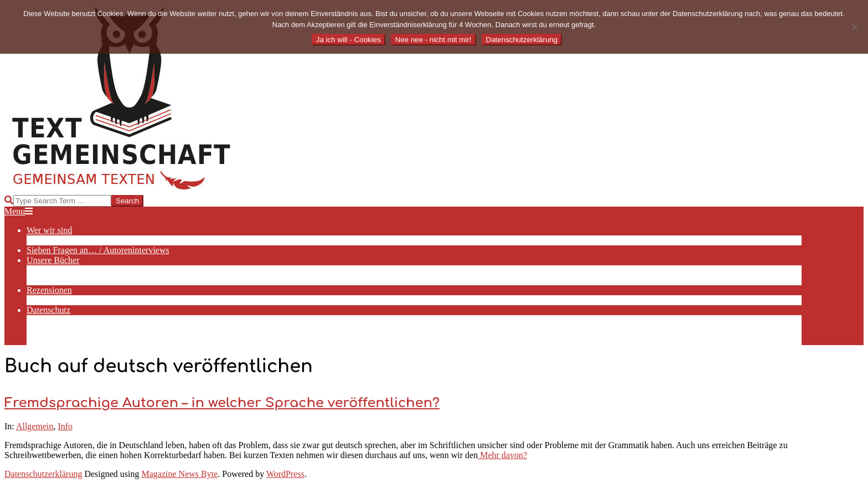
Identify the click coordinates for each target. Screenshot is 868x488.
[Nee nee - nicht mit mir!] (854, 27)
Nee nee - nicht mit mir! (433, 40)
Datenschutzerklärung (43, 474)
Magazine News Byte (180, 474)
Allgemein (35, 426)
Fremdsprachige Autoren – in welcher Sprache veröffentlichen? (222, 403)
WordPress (285, 474)
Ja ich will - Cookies (348, 40)
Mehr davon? (502, 455)
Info (65, 426)
